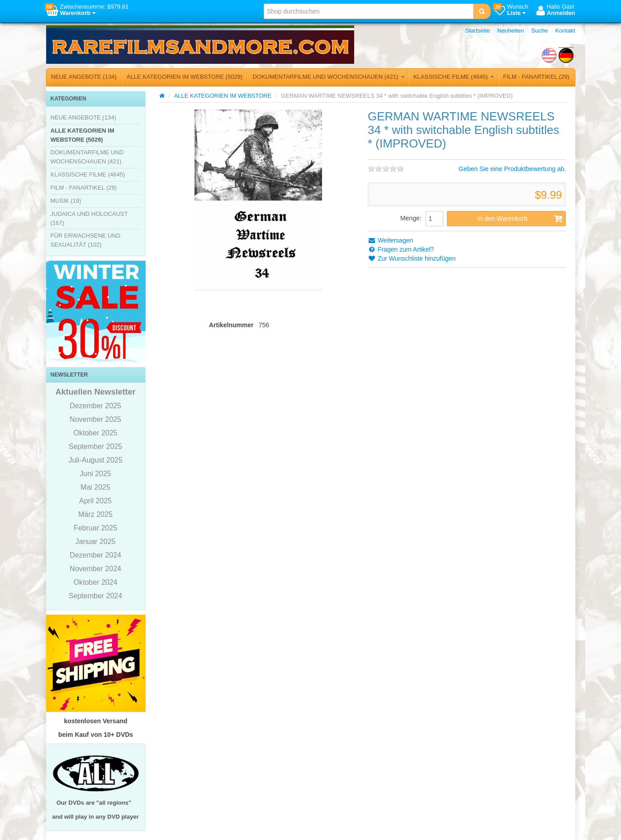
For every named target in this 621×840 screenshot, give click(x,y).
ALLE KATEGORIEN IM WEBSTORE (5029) (185, 77)
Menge (410, 218)
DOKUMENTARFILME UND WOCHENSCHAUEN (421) (328, 77)
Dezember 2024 (95, 555)
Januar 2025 (96, 542)
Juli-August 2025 (95, 460)
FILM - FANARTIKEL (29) (536, 77)
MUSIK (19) (66, 201)
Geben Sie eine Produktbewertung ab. (512, 169)
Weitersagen (390, 240)
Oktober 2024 (96, 582)
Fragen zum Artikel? (401, 249)
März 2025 (95, 514)
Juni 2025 (95, 474)
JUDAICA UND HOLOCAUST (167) (89, 218)
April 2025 (95, 501)
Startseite (477, 31)
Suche (540, 31)
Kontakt (565, 31)
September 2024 (95, 596)
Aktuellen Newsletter (95, 392)
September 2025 (95, 446)
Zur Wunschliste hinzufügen (412, 258)
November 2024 (95, 569)
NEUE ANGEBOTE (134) (84, 77)
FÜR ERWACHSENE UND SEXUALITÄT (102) (86, 240)
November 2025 (95, 419)
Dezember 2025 (95, 406)
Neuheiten (510, 31)
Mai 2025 (95, 487)
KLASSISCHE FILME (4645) (454, 77)
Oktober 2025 (96, 433)
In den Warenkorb (520, 219)
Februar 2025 (95, 528)
